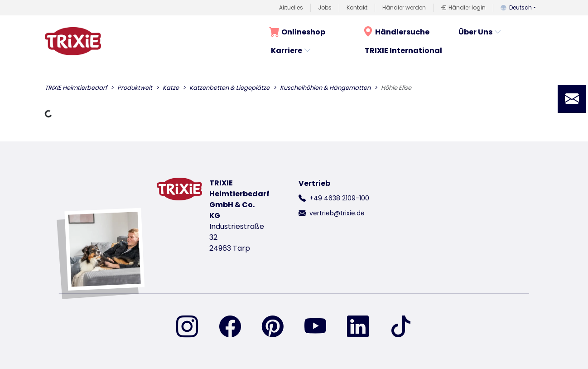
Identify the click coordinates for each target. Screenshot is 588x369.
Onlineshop (297, 32)
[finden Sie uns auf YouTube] (321, 327)
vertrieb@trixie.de (337, 213)
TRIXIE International (403, 51)
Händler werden (404, 7)
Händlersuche (396, 32)
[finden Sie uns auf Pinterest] (278, 327)
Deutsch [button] (516, 7)
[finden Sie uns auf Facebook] (236, 327)
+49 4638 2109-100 (339, 198)
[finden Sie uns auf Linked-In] (363, 327)
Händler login (463, 8)
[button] (572, 99)
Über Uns (480, 32)
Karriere (291, 51)
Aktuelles (291, 7)
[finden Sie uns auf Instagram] (193, 327)
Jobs (325, 7)
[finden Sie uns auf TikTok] (401, 327)
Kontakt (357, 7)
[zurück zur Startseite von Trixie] (73, 41)
